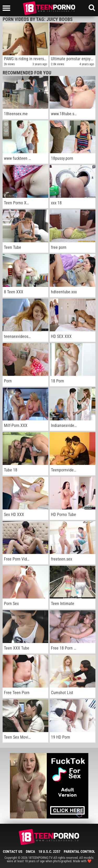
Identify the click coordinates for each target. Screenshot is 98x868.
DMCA (30, 851)
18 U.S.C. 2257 (49, 851)
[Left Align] (8, 8)
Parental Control (79, 851)
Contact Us (13, 851)
